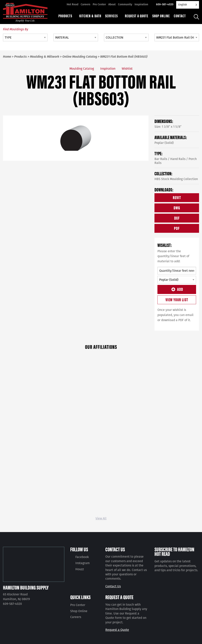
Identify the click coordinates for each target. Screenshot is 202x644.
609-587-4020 (165, 4)
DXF (177, 218)
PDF (177, 228)
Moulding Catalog (82, 69)
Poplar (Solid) (164, 143)
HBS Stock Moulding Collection (176, 179)
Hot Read (72, 4)
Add (177, 289)
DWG (177, 207)
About (112, 4)
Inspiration (141, 4)
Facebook (82, 557)
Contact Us (113, 586)
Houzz (80, 569)
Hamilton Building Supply (26, 587)
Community (125, 4)
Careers (86, 4)
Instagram (83, 563)
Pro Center (99, 4)
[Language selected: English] (188, 5)
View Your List (177, 299)
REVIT (177, 197)
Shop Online (79, 611)
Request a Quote (117, 630)
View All (101, 518)
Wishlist (127, 69)
